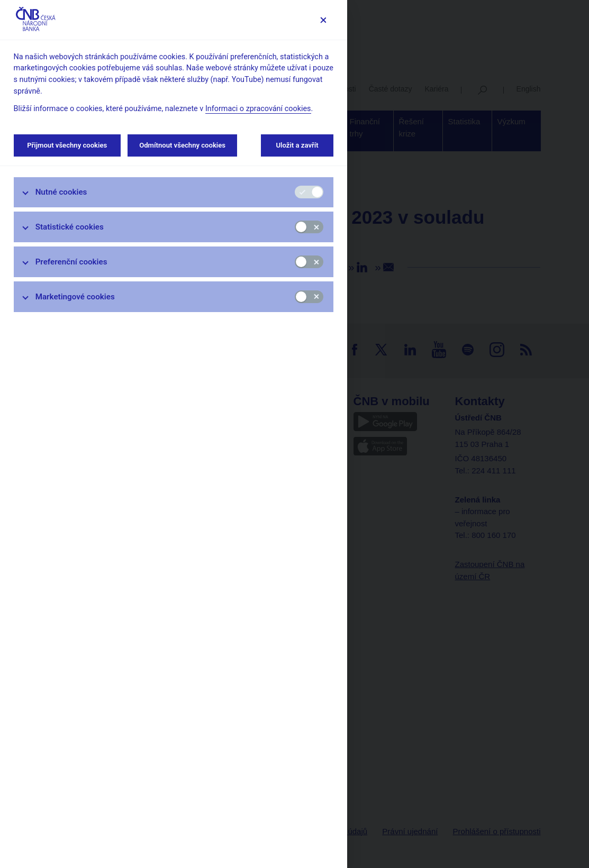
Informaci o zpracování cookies (258, 109)
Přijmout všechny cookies (67, 145)
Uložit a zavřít (297, 145)
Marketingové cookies (75, 297)
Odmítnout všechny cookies (182, 145)
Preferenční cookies (71, 262)
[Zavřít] (323, 20)
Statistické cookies (70, 227)
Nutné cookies (61, 192)
